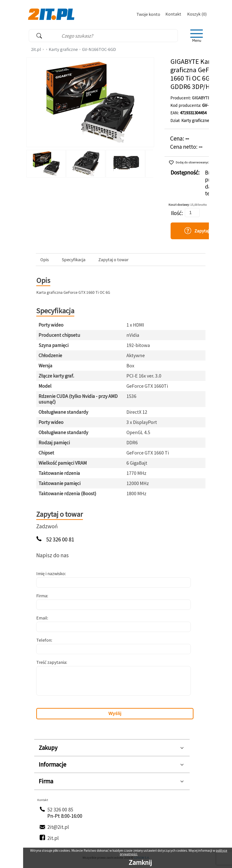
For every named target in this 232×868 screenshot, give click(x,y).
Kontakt (173, 14)
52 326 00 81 (60, 539)
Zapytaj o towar (113, 260)
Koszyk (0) (197, 14)
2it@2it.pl (58, 827)
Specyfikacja (74, 260)
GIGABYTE (201, 98)
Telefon (44, 640)
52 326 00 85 (60, 809)
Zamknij (140, 862)
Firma (42, 596)
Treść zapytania (51, 662)
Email (42, 618)
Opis (45, 260)
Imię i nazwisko (51, 573)
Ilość (176, 213)
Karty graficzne (63, 49)
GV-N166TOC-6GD (99, 49)
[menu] (197, 36)
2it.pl (36, 49)
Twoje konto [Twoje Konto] (148, 14)
